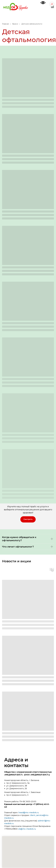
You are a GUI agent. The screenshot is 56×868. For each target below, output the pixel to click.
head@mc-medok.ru (29, 813)
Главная (5, 24)
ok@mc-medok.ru (27, 829)
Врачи (15, 24)
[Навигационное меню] (52, 7)
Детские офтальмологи (32, 24)
